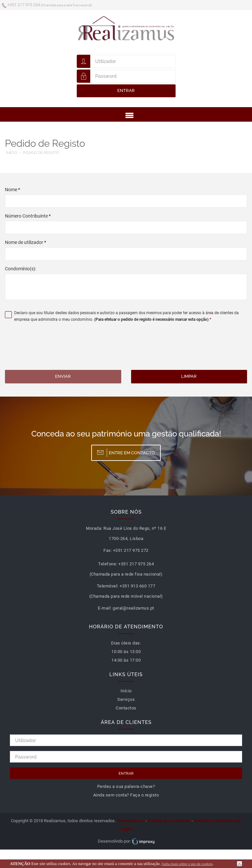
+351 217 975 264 (47, 5)
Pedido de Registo (41, 152)
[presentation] (55, 347)
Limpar (189, 376)
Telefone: (108, 564)
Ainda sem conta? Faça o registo (126, 795)
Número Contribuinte (28, 216)
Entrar (126, 90)
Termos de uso (131, 821)
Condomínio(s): (21, 269)
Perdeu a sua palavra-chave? (126, 786)
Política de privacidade (169, 821)
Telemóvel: (108, 586)
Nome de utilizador (26, 242)
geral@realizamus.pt (133, 608)
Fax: (108, 550)
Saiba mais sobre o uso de (187, 864)
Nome (13, 190)
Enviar (63, 376)
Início (12, 152)
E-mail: (105, 608)
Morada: (94, 528)
